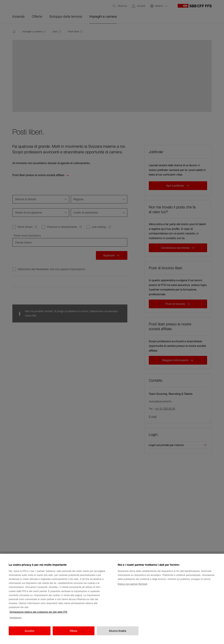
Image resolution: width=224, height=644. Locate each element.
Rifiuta (73, 636)
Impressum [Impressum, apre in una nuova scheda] (16, 622)
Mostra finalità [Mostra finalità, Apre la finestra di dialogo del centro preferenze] (118, 636)
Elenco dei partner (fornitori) (133, 589)
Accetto (30, 636)
